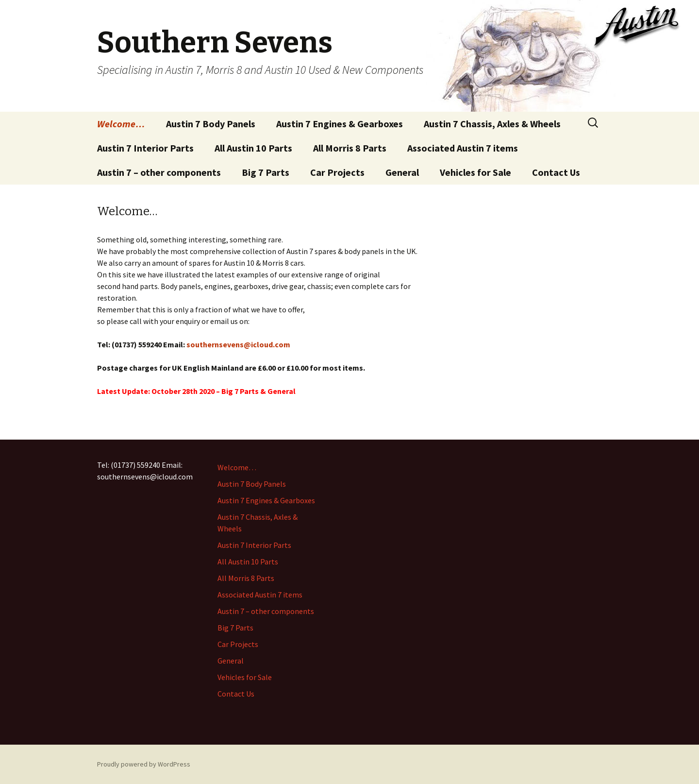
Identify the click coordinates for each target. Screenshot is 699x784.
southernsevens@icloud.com (238, 344)
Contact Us (556, 172)
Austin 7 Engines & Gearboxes (340, 124)
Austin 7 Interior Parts (145, 148)
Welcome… (121, 124)
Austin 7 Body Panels (211, 124)
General (402, 172)
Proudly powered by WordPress (144, 764)
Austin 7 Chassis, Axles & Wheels (492, 124)
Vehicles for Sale (475, 172)
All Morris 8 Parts (350, 148)
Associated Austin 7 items (463, 148)
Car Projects (337, 172)
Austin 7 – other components (159, 172)
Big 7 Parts (266, 172)
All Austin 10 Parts (253, 148)
